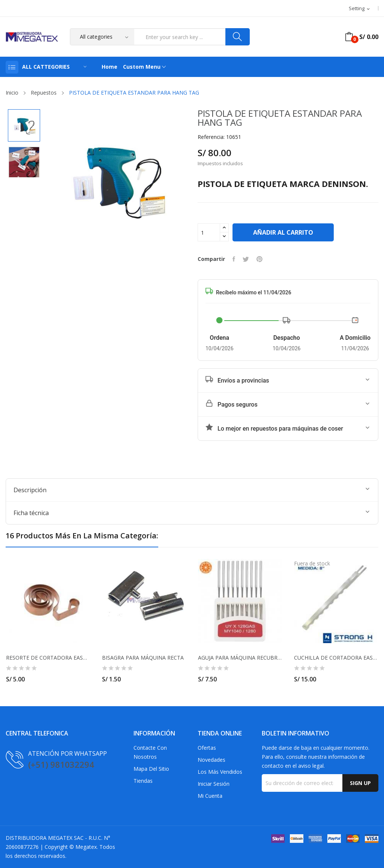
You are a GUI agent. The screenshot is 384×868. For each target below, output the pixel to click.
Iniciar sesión (214, 784)
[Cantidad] (209, 232)
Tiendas (143, 781)
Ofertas (207, 748)
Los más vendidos (220, 772)
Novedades (211, 760)
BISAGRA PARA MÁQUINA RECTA (143, 658)
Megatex (86, 847)
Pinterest (259, 259)
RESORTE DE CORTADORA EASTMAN (48, 658)
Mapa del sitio (151, 769)
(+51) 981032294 (61, 764)
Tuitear (246, 259)
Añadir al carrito (283, 232)
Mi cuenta (210, 796)
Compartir (234, 259)
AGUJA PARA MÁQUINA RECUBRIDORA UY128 (240, 658)
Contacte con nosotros (150, 752)
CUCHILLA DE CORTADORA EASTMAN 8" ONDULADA (336, 658)
